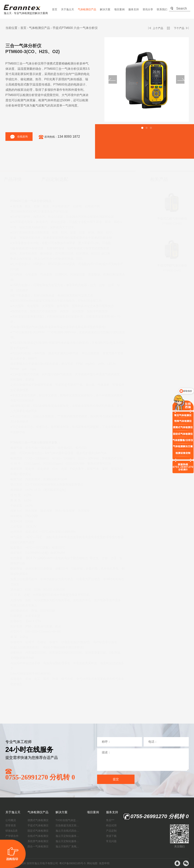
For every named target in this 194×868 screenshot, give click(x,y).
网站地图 (92, 863)
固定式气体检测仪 (38, 831)
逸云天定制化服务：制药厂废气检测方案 (68, 841)
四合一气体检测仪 (38, 846)
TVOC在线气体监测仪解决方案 (68, 820)
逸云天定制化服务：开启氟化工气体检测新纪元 (68, 836)
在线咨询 (19, 137)
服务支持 (134, 9)
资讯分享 (148, 9)
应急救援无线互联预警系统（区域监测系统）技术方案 (68, 825)
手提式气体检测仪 (38, 825)
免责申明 (104, 863)
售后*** (110, 820)
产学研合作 (12, 836)
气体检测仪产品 (87, 9)
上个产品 (158, 28)
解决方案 (105, 9)
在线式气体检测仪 (38, 836)
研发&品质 (12, 831)
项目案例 (119, 9)
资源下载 (111, 836)
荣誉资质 (11, 825)
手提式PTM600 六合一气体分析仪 (75, 28)
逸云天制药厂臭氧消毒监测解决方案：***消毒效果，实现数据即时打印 (68, 846)
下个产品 (179, 28)
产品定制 (111, 831)
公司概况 (11, 820)
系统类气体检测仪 (38, 841)
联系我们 (162, 9)
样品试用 (111, 825)
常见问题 (111, 841)
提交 (116, 779)
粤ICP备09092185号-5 (72, 863)
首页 (55, 9)
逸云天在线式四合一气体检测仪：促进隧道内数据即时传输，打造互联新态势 (68, 831)
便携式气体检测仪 (38, 820)
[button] (142, 128)
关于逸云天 (68, 9)
